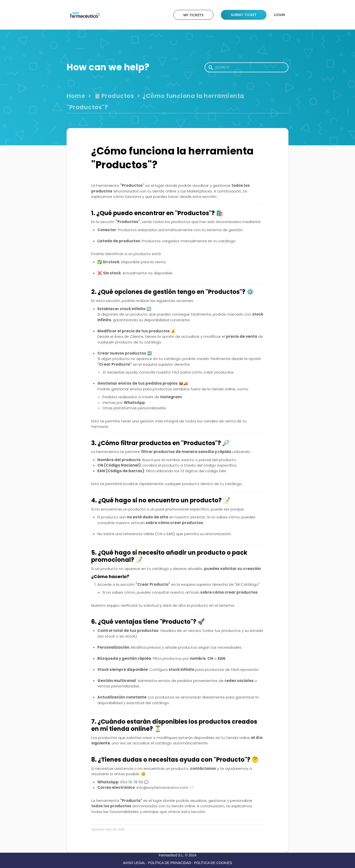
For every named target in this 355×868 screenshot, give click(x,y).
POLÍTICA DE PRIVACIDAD (170, 863)
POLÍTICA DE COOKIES (213, 863)
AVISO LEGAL (134, 863)
